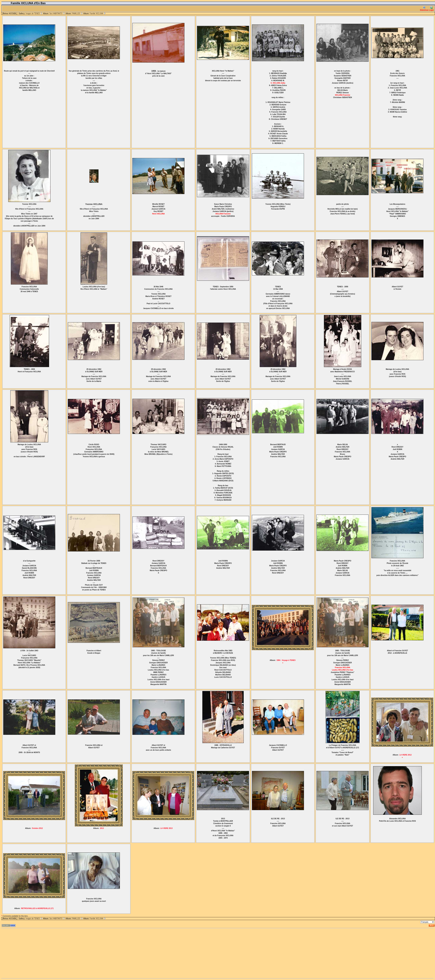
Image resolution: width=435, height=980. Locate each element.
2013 (102, 828)
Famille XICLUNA (98, 14)
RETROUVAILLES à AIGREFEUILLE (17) (37, 908)
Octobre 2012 (37, 828)
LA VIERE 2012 (405, 755)
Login (431, 9)
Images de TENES (34, 14)
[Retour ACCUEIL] (10, 14)
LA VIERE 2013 (166, 828)
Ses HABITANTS (57, 14)
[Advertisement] (45, 953)
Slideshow (424, 9)
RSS (432, 925)
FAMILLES (77, 14)
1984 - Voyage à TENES (286, 660)
